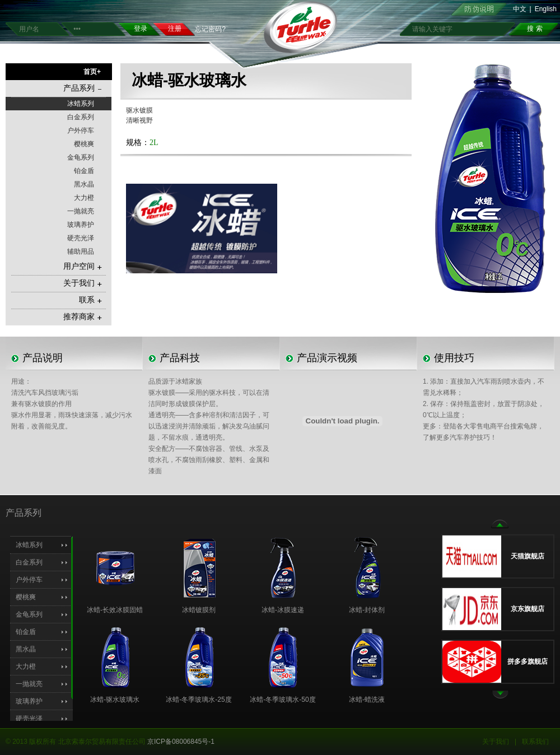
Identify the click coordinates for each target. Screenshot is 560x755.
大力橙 (84, 198)
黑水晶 (84, 184)
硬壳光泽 (81, 238)
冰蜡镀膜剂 (199, 610)
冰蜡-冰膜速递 (283, 610)
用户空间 (83, 266)
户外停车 (81, 131)
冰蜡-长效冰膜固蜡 (115, 610)
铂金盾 (84, 171)
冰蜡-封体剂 (367, 610)
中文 (520, 9)
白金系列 (81, 117)
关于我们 (83, 283)
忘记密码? (210, 29)
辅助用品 (81, 251)
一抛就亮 (81, 211)
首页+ (92, 72)
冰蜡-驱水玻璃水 (115, 700)
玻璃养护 (81, 225)
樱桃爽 (84, 144)
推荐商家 (83, 317)
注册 (175, 29)
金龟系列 (81, 157)
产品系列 (83, 88)
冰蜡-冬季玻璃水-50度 (283, 700)
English (546, 9)
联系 (90, 300)
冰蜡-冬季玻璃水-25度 (199, 700)
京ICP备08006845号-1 (181, 742)
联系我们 (535, 742)
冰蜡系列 (81, 104)
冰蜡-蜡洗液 (367, 700)
